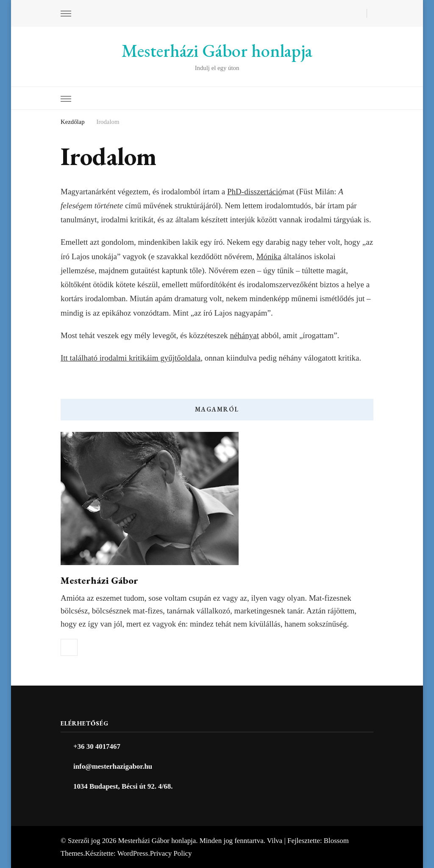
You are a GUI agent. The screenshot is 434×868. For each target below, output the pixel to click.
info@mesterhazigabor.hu (113, 766)
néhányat (244, 335)
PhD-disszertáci (253, 192)
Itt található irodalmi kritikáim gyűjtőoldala (131, 358)
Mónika (269, 256)
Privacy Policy (171, 853)
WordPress (133, 853)
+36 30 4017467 (97, 746)
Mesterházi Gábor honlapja (217, 51)
